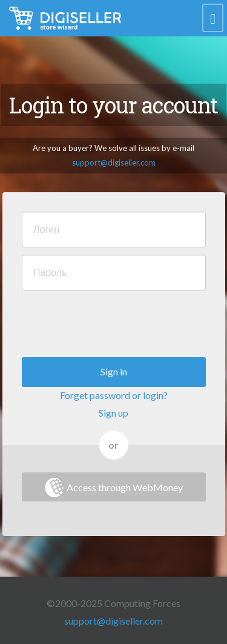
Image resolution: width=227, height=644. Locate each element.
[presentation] (114, 321)
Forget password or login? (114, 395)
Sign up (113, 413)
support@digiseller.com (114, 163)
